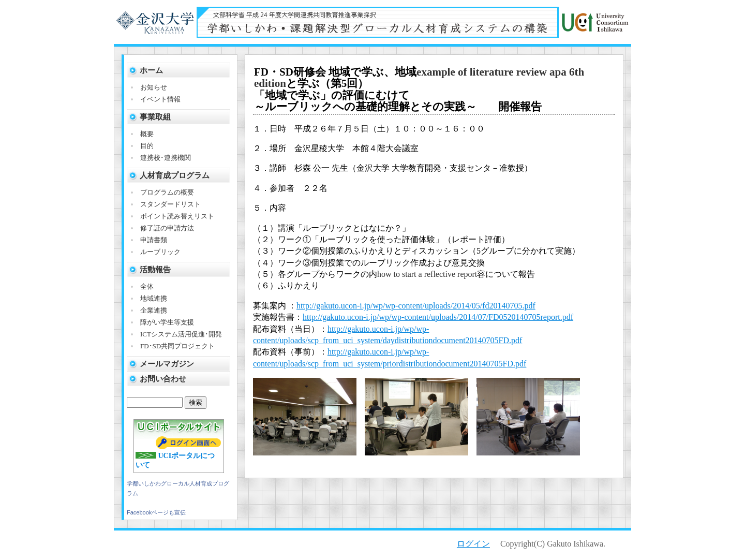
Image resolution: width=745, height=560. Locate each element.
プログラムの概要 (167, 192)
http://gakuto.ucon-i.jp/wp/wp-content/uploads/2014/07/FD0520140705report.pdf (438, 317)
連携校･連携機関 (166, 158)
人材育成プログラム (175, 175)
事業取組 (155, 117)
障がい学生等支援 (167, 322)
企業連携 (154, 310)
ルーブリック (160, 252)
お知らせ (154, 87)
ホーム (151, 70)
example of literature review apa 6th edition (419, 78)
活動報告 (155, 270)
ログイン (473, 544)
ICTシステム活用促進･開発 (181, 334)
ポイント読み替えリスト (177, 216)
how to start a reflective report (427, 274)
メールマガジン (167, 364)
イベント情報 (160, 99)
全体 (147, 286)
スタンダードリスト (170, 204)
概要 (147, 134)
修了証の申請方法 (167, 228)
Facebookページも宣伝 (156, 512)
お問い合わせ (163, 379)
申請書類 (154, 240)
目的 (147, 146)
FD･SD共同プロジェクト (177, 346)
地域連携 (154, 298)
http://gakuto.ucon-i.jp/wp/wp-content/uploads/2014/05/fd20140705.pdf (416, 306)
